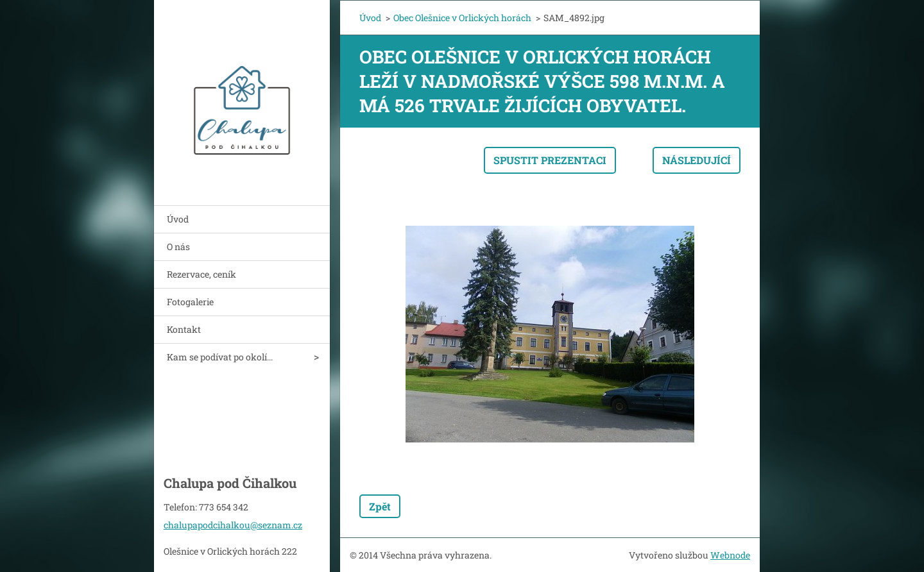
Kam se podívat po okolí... (220, 357)
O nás (178, 247)
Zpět (380, 506)
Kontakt (184, 329)
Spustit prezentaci (550, 160)
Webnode (730, 555)
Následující (697, 160)
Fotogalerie (190, 302)
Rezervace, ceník (201, 274)
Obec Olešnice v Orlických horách (462, 18)
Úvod (178, 219)
